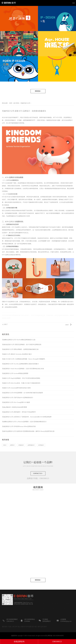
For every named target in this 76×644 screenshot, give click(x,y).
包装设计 (55, 607)
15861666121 (57, 642)
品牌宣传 (71, 213)
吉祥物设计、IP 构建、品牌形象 (19, 120)
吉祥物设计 (41, 445)
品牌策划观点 (67, 604)
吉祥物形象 (57, 249)
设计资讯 (16, 103)
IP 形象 (8, 194)
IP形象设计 (21, 445)
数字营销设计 (55, 616)
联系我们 (43, 604)
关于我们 (43, 607)
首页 (11, 103)
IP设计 (22, 117)
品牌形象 (9, 180)
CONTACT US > (38, 478)
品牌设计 (12, 222)
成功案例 (43, 610)
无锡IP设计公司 (25, 103)
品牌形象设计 (31, 445)
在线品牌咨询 (19, 642)
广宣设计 (55, 613)
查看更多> (38, 96)
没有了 (6, 324)
